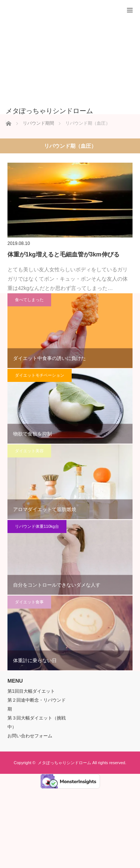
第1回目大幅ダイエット (31, 691)
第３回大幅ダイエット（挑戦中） (37, 722)
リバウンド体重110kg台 (37, 526)
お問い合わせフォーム (30, 736)
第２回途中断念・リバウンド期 (37, 705)
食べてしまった (29, 300)
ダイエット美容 (29, 451)
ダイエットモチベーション (40, 375)
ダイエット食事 (29, 602)
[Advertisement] (59, 57)
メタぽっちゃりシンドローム (64, 763)
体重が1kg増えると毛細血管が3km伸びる (63, 254)
